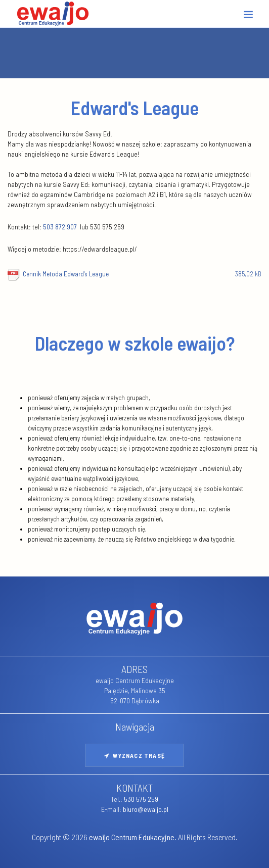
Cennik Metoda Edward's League (142, 274)
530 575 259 (141, 799)
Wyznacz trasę (134, 755)
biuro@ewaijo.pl (146, 809)
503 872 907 (60, 227)
